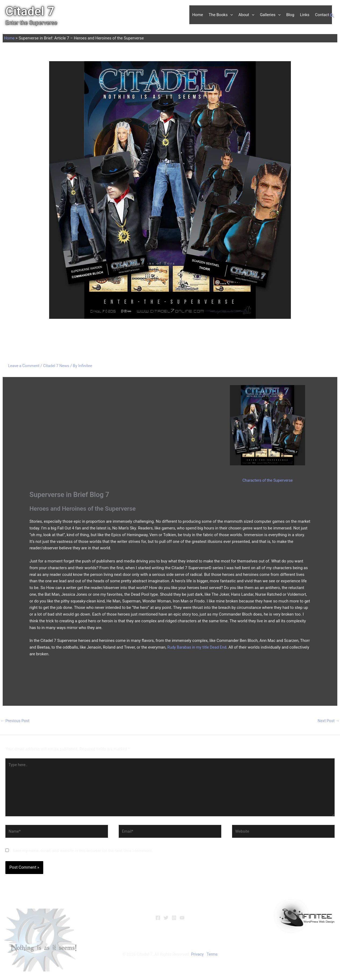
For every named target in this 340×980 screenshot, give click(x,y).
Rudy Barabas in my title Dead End (198, 647)
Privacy (197, 956)
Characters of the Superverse (268, 480)
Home (198, 15)
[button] (230, 15)
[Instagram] (174, 920)
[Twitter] (166, 920)
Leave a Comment (24, 366)
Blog (290, 15)
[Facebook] (158, 920)
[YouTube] (182, 920)
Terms (212, 956)
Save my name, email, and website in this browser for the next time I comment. (83, 853)
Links (305, 15)
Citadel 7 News (57, 366)
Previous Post (15, 721)
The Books (221, 15)
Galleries (270, 15)
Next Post (328, 721)
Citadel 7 (30, 11)
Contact (322, 15)
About (246, 15)
